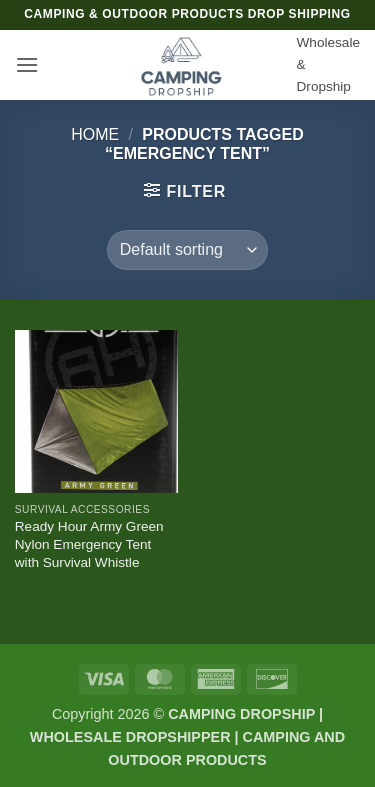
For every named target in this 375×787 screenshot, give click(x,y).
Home (95, 134)
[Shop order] (187, 250)
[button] (27, 64)
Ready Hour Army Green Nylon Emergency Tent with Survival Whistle (89, 544)
